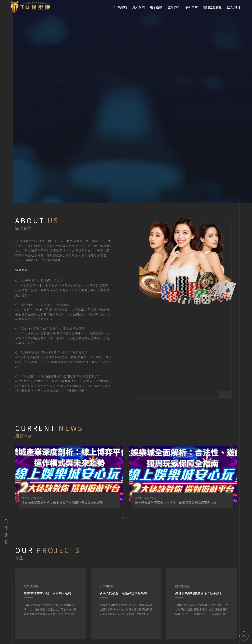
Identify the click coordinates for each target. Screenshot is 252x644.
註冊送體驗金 (212, 7)
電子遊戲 (156, 7)
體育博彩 (174, 7)
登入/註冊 (234, 7)
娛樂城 (25, 455)
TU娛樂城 (120, 7)
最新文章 (191, 7)
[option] (69, 435)
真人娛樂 (138, 7)
